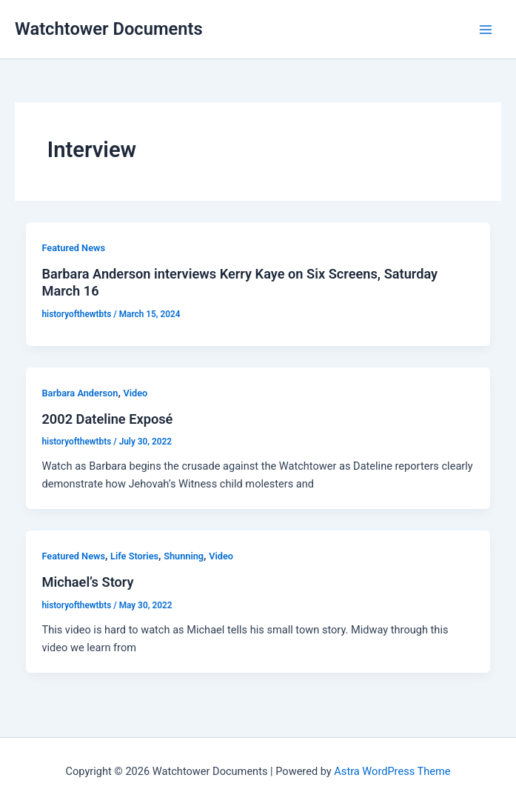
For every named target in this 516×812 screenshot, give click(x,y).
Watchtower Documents (109, 29)
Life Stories (134, 556)
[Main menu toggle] (486, 30)
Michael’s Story (87, 582)
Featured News (73, 248)
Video (135, 393)
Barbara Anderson (80, 393)
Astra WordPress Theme (392, 771)
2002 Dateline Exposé (107, 419)
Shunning (184, 556)
